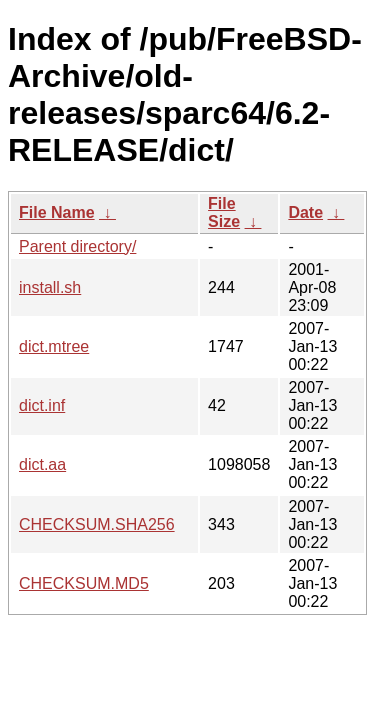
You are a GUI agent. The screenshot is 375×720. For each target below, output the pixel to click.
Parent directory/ (77, 246)
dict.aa (42, 464)
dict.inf (42, 405)
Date (305, 212)
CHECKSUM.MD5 (84, 583)
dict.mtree (54, 346)
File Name (57, 212)
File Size (224, 212)
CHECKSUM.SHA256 (97, 524)
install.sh (50, 287)
